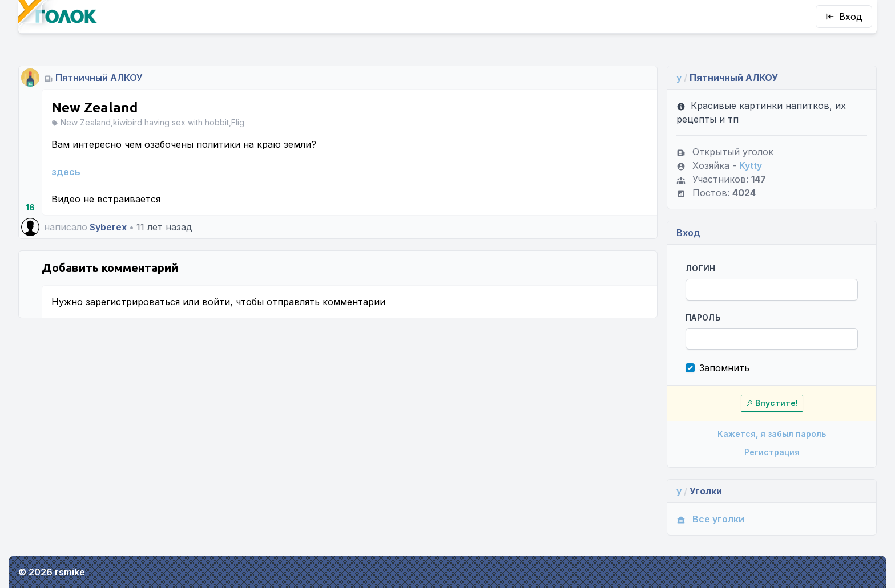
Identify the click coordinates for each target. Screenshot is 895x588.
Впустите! (772, 403)
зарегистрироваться (133, 302)
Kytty (751, 165)
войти (216, 302)
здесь (66, 172)
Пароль (703, 317)
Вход (844, 17)
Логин (701, 268)
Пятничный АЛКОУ (99, 78)
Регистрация (772, 452)
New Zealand (94, 108)
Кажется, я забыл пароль (772, 434)
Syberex (108, 227)
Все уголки (710, 519)
